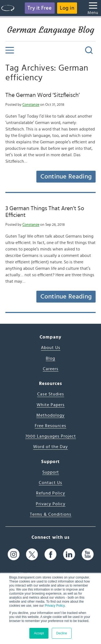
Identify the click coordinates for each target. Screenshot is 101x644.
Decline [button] (62, 633)
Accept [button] (39, 633)
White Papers (51, 405)
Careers (51, 369)
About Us (51, 348)
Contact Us (50, 483)
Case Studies (51, 394)
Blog (50, 358)
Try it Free (40, 8)
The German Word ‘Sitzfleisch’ (43, 95)
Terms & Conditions (51, 514)
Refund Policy (51, 493)
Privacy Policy (55, 606)
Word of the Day (50, 447)
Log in (67, 8)
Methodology (50, 415)
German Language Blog (51, 30)
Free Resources (50, 426)
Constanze (31, 105)
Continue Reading (66, 177)
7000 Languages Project (51, 436)
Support (51, 472)
